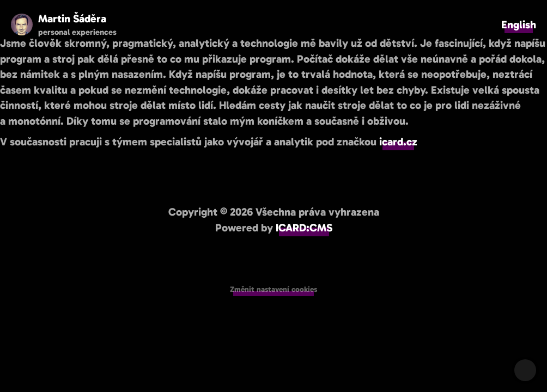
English (519, 24)
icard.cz (398, 142)
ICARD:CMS (304, 228)
